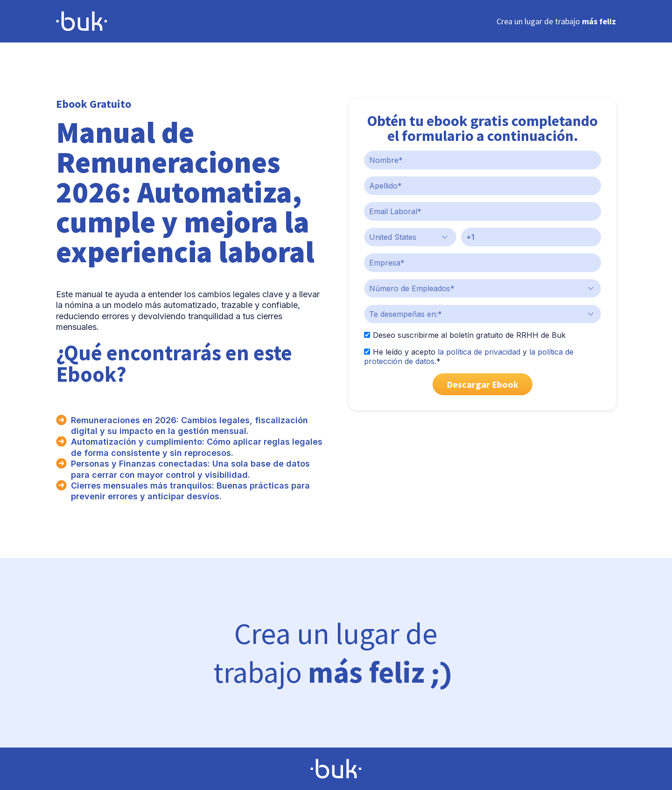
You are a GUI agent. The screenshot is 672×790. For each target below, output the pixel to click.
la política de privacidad (479, 352)
